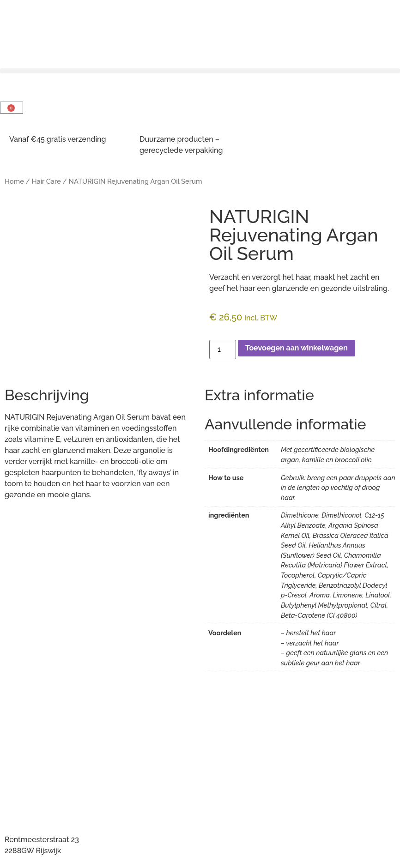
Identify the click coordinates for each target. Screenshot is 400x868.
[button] (200, 71)
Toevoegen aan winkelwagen (297, 348)
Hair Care (46, 181)
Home (14, 181)
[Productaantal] (223, 350)
